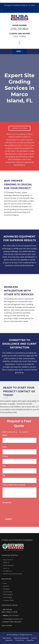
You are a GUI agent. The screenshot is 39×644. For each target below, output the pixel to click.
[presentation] (18, 509)
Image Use (30, 640)
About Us (6, 586)
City (5, 466)
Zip (5, 475)
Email (5, 447)
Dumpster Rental (8, 600)
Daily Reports (7, 638)
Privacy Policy (20, 640)
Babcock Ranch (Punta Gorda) (12, 574)
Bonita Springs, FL (9, 565)
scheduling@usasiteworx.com (13, 619)
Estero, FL (6, 568)
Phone (6, 456)
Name (6, 435)
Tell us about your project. (15, 485)
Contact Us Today (20, 128)
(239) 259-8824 (14, 615)
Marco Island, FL (8, 560)
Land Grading (7, 597)
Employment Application (21, 638)
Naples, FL (6, 562)
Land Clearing (7, 592)
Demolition (6, 589)
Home (5, 583)
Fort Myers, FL (7, 571)
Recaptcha (7, 502)
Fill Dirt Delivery (8, 595)
